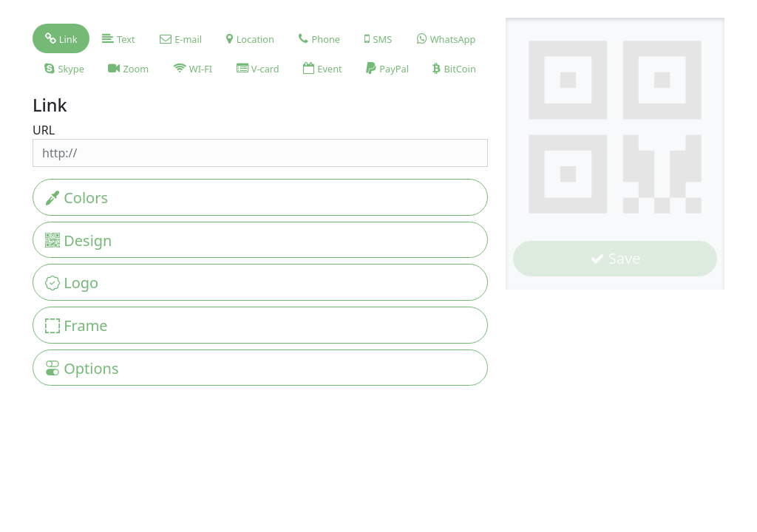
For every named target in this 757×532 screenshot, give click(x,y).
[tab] (61, 38)
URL (44, 130)
